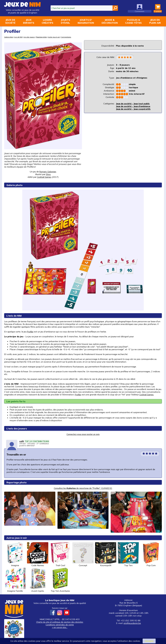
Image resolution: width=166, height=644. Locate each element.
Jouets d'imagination (86, 21)
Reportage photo (48, 37)
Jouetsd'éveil (65, 21)
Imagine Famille (15, 580)
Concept (83, 554)
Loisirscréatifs (47, 21)
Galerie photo (10, 37)
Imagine (15, 554)
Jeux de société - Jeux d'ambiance (134, 107)
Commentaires (77, 37)
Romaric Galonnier (48, 172)
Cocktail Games (148, 395)
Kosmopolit (106, 554)
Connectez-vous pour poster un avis (83, 434)
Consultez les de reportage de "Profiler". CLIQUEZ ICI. (83, 488)
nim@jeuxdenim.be (132, 623)
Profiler (31, 332)
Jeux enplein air (155, 21)
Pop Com (151, 554)
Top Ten (128, 554)
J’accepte (149, 641)
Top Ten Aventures (60, 580)
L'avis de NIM (15, 316)
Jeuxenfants (29, 21)
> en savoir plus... (60, 627)
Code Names (38, 554)
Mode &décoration (110, 21)
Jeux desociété (10, 21)
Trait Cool (60, 554)
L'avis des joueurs (18, 428)
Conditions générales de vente (60, 625)
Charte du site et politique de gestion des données (60, 622)
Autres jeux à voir (63, 37)
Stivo (48, 174)
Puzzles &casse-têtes (133, 21)
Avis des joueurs (33, 37)
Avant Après (38, 580)
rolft (22, 441)
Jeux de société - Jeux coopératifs (135, 109)
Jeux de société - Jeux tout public (134, 104)
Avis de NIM (21, 37)
